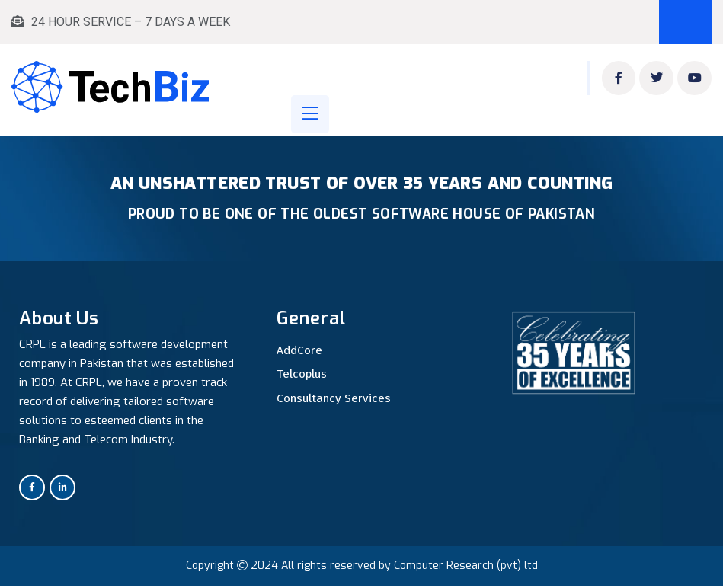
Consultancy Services (336, 400)
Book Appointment (685, 22)
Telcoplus (303, 375)
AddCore (301, 351)
